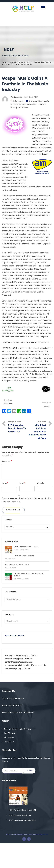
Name (5, 483)
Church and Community (20, 62)
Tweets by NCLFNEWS (14, 636)
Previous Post (18, 427)
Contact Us (9, 742)
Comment (7, 461)
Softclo (45, 859)
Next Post (36, 430)
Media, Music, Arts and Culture (24, 104)
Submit (30, 770)
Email (22, 483)
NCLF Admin (19, 101)
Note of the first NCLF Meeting (18, 729)
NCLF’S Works (10, 733)
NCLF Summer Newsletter (20, 840)
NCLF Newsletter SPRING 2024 (22, 845)
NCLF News (23, 108)
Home (4, 62)
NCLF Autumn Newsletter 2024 (22, 835)
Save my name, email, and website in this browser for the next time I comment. (27, 500)
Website (40, 483)
